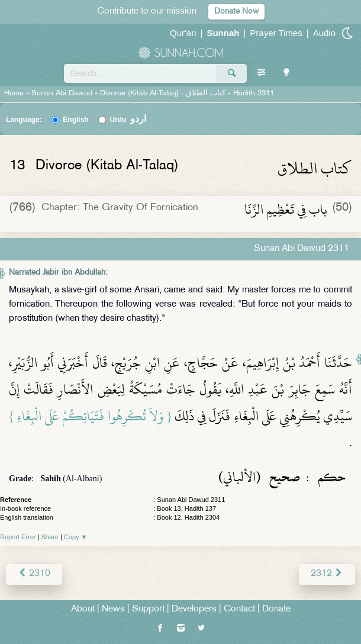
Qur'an (183, 33)
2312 (327, 574)
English (75, 120)
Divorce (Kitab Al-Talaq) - (164, 94)
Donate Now (236, 12)
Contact (239, 609)
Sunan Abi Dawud (62, 94)
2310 (34, 574)
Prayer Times (276, 33)
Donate (276, 609)
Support (148, 609)
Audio (324, 33)
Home (14, 94)
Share (50, 537)
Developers (194, 609)
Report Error (18, 537)
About (83, 609)
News (113, 609)
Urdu (128, 120)
